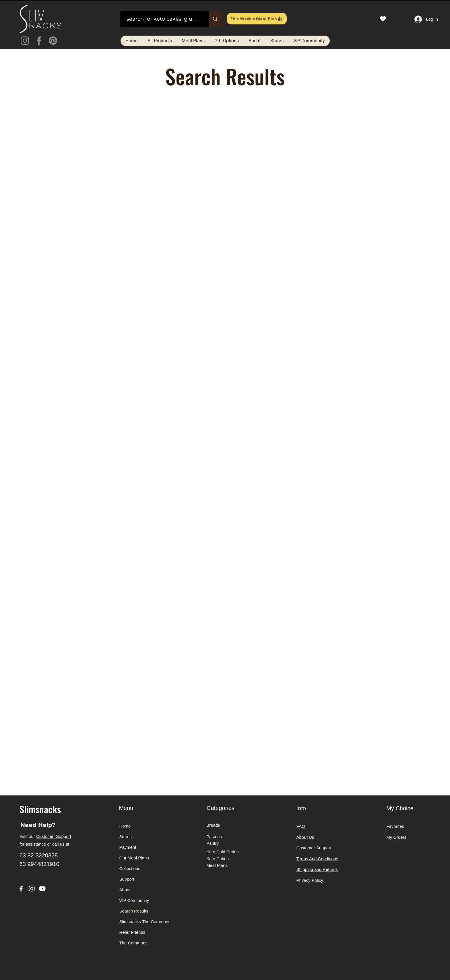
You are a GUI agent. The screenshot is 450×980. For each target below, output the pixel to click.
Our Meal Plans (134, 858)
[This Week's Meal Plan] (257, 19)
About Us (305, 837)
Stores (125, 837)
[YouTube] (42, 889)
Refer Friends (132, 932)
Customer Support (54, 836)
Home (125, 826)
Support (127, 879)
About (125, 890)
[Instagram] (25, 41)
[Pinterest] (53, 41)
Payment (128, 847)
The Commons (133, 943)
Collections (130, 868)
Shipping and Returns (317, 869)
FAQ (301, 826)
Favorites (395, 826)
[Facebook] (39, 41)
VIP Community (134, 900)
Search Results (134, 911)
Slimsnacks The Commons (141, 922)
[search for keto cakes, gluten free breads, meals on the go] (162, 19)
